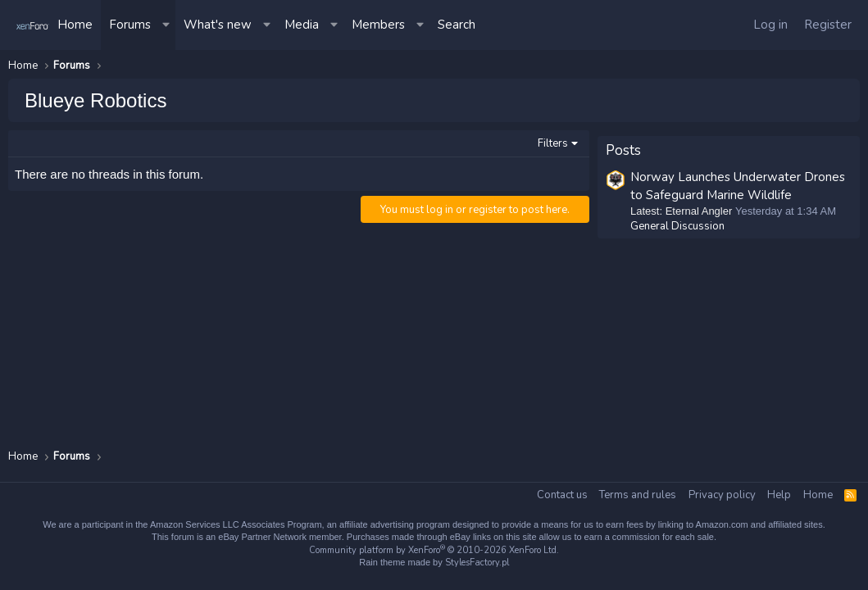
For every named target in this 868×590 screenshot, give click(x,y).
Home (75, 25)
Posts (623, 145)
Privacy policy (722, 495)
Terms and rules (638, 495)
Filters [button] (553, 143)
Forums (130, 25)
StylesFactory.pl (477, 563)
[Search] (457, 25)
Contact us (562, 495)
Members (378, 25)
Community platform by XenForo (434, 550)
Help (779, 495)
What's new (218, 25)
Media (302, 25)
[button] (167, 25)
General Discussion (677, 220)
